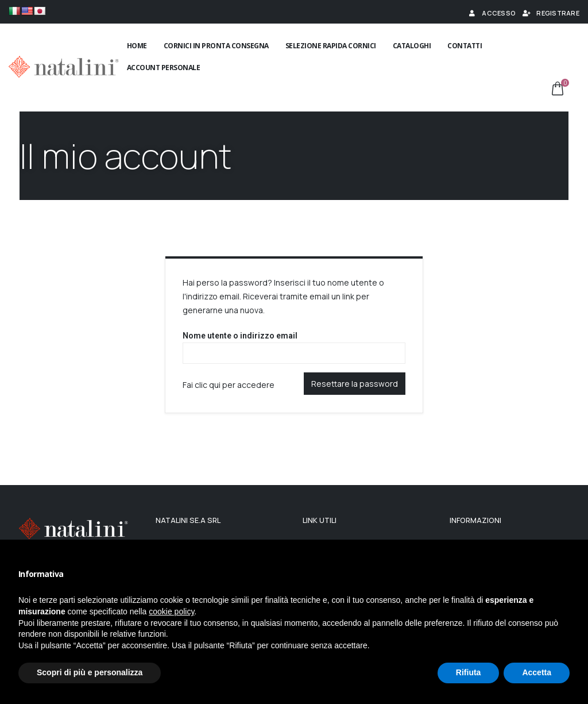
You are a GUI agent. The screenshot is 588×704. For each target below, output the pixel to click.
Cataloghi (412, 46)
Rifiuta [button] (469, 672)
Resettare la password (355, 384)
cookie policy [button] (171, 611)
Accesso (491, 13)
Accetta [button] (537, 672)
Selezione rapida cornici (331, 46)
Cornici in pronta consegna (216, 46)
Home (137, 46)
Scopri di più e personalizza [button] (90, 672)
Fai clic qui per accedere (229, 385)
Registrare (550, 13)
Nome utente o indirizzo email (240, 336)
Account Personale (164, 68)
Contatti (465, 46)
